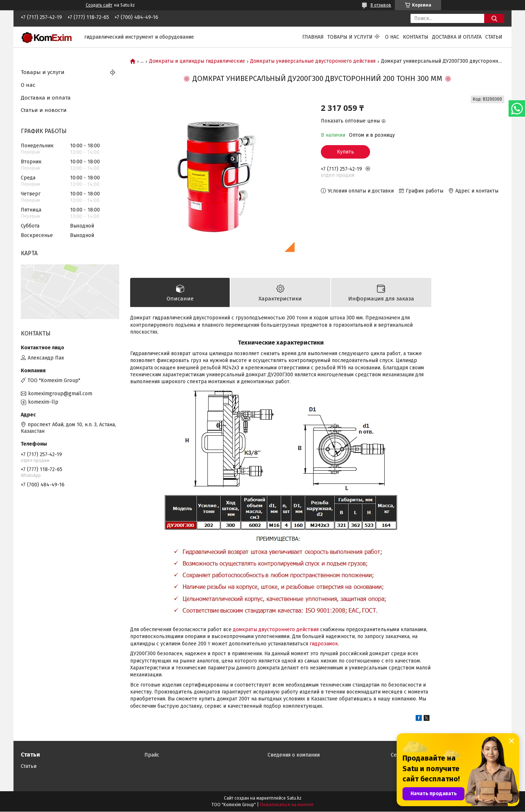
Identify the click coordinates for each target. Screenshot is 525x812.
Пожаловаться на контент (287, 805)
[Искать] (494, 18)
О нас (392, 37)
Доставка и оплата (457, 37)
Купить (345, 152)
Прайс (152, 755)
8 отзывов (381, 5)
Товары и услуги (350, 37)
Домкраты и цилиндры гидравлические (197, 61)
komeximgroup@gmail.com (60, 394)
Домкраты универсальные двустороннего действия (313, 61)
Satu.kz (294, 799)
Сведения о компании (294, 755)
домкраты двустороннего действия (276, 630)
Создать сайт (99, 5)
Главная (313, 37)
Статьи (494, 37)
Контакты (416, 37)
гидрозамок (324, 644)
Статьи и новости (44, 110)
